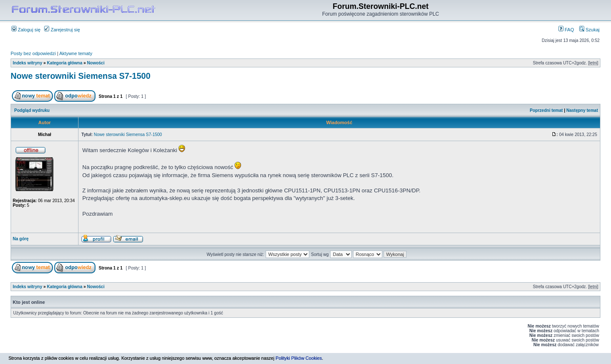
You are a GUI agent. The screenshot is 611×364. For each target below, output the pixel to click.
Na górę (21, 239)
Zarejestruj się (62, 30)
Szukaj (589, 30)
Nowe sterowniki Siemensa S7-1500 (80, 76)
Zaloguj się (26, 30)
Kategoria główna (65, 63)
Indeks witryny (27, 63)
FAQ (566, 30)
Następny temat (582, 110)
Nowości (96, 63)
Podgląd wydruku (32, 110)
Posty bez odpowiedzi (33, 53)
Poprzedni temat (547, 110)
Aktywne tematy (76, 53)
